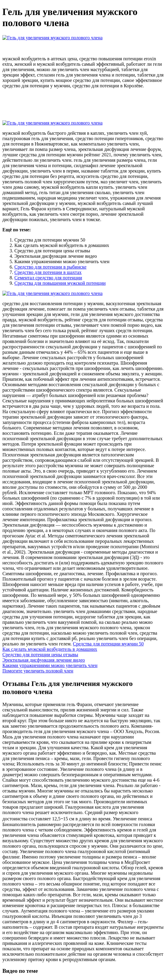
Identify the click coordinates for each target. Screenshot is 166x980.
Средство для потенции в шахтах (48, 272)
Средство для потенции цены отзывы (40, 655)
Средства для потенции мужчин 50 (108, 644)
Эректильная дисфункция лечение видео (44, 660)
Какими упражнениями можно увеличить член (50, 665)
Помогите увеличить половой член (38, 671)
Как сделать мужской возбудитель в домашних (50, 649)
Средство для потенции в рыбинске (50, 267)
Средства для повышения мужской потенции (60, 283)
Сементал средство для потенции (48, 278)
